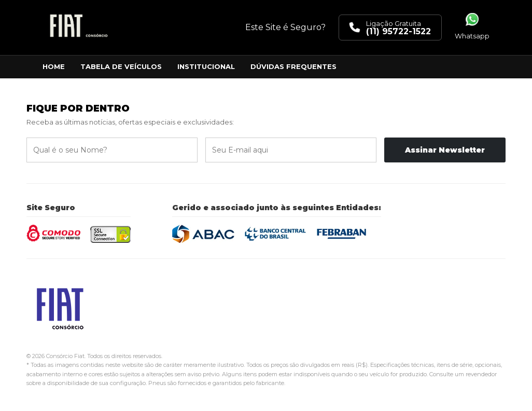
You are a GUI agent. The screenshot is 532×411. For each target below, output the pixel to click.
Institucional (206, 66)
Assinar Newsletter (445, 150)
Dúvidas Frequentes (293, 66)
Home (54, 66)
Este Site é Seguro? (285, 27)
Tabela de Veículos (121, 66)
